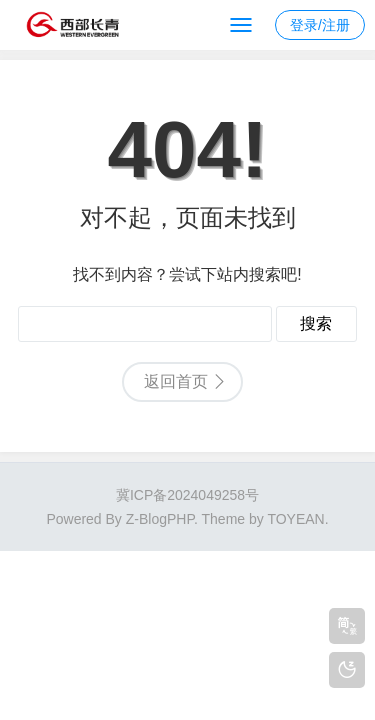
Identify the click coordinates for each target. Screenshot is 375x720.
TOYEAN (295, 519)
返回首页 (176, 381)
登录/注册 (320, 25)
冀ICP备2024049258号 (187, 495)
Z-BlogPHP (160, 519)
